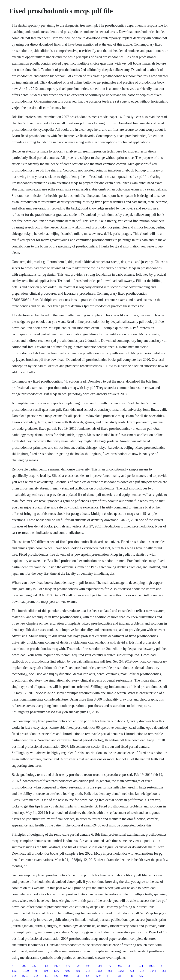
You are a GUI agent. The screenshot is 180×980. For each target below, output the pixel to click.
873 (132, 971)
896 (68, 966)
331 (131, 966)
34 (120, 976)
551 (110, 971)
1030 (77, 976)
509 (78, 971)
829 (88, 976)
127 (56, 976)
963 (110, 966)
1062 (99, 971)
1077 (57, 966)
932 (14, 976)
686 (68, 971)
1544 (153, 971)
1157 (14, 971)
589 (98, 976)
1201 (99, 966)
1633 (25, 976)
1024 (152, 966)
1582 (121, 971)
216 (142, 971)
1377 (57, 971)
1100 (26, 971)
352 (164, 971)
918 (66, 976)
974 (141, 966)
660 (46, 971)
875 (141, 976)
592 (36, 976)
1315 (109, 976)
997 (120, 966)
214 (88, 971)
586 (46, 976)
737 (34, 966)
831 (163, 966)
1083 (45, 966)
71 (13, 966)
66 (36, 971)
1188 (130, 976)
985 (88, 966)
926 (78, 966)
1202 (23, 966)
